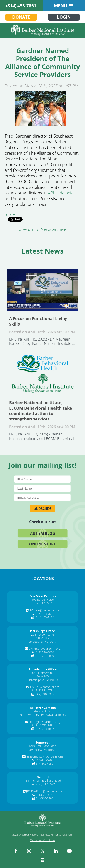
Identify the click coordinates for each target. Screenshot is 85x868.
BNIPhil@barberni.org (45, 687)
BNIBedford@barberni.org (45, 791)
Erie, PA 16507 (43, 603)
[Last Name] (42, 488)
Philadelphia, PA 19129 (42, 680)
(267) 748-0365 (44, 694)
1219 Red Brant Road (42, 746)
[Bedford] (43, 777)
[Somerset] (43, 742)
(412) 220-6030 (44, 652)
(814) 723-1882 (44, 729)
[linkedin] (56, 851)
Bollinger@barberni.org (45, 722)
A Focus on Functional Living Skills (42, 290)
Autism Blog (43, 533)
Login (64, 17)
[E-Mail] (42, 497)
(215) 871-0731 (44, 690)
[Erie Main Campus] (43, 596)
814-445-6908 (44, 760)
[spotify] (43, 860)
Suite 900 (42, 676)
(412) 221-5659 (44, 656)
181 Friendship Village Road (43, 781)
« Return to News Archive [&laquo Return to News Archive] (42, 229)
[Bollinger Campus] (43, 708)
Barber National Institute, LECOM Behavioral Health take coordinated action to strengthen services (42, 374)
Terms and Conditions (43, 840)
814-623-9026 (44, 795)
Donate (21, 17)
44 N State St (43, 711)
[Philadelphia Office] (43, 669)
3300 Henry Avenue (42, 673)
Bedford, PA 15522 (43, 784)
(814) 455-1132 (44, 617)
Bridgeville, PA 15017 (43, 642)
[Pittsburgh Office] (42, 631)
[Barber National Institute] (42, 30)
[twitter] (43, 851)
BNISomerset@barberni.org (45, 756)
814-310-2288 (44, 798)
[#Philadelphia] (61, 193)
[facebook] (16, 851)
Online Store (42, 544)
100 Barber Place (43, 599)
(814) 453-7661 (21, 6)
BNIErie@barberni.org (45, 610)
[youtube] (69, 851)
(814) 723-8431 (44, 725)
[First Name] (42, 479)
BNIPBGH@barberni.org (45, 649)
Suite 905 (42, 638)
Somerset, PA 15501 (42, 749)
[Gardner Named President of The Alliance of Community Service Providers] (41, 108)
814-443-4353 (44, 764)
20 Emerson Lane (42, 634)
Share (10, 214)
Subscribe (42, 508)
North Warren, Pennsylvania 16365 (43, 715)
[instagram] (29, 851)
